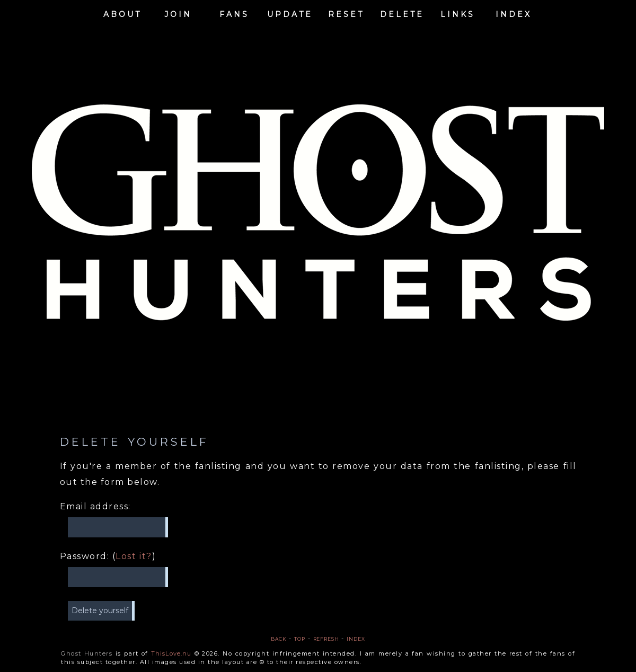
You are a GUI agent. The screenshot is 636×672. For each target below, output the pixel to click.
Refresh (326, 639)
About (122, 13)
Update (290, 13)
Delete (402, 13)
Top (300, 639)
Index (514, 13)
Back (279, 639)
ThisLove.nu (171, 653)
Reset (346, 13)
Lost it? (134, 556)
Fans (234, 13)
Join (178, 13)
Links (458, 13)
